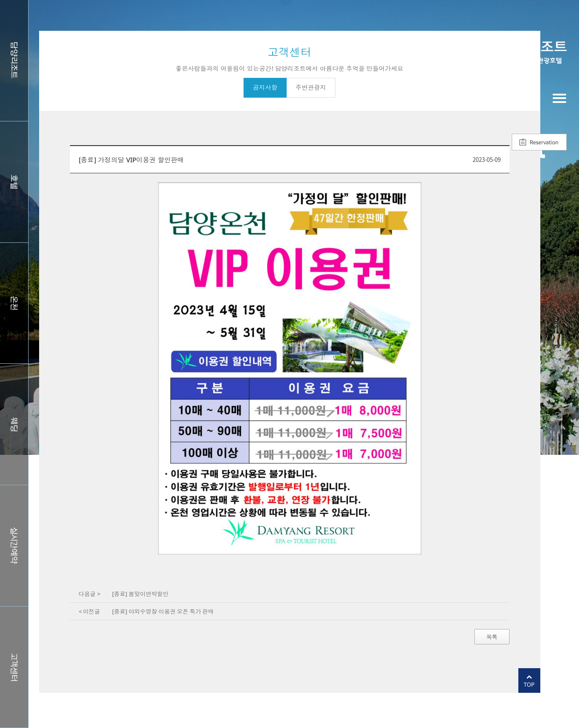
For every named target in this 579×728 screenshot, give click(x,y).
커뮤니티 (14, 667)
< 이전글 (89, 611)
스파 (14, 303)
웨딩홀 (14, 424)
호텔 (14, 182)
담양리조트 (14, 60)
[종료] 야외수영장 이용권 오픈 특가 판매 (163, 611)
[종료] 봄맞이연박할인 (140, 594)
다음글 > (89, 594)
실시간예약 (14, 546)
